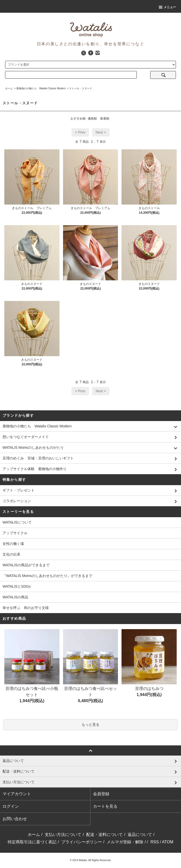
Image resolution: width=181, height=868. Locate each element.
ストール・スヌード (81, 88)
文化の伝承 (11, 554)
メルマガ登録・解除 (125, 842)
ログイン (11, 806)
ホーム (9, 88)
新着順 (105, 119)
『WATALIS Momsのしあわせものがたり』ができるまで (47, 576)
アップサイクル (15, 533)
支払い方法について (63, 835)
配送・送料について (104, 835)
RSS (155, 842)
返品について (140, 835)
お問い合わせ (15, 819)
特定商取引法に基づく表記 (32, 842)
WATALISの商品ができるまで (26, 565)
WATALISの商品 (15, 597)
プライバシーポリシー (82, 842)
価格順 (92, 119)
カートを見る (105, 806)
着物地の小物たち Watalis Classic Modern (41, 88)
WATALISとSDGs (17, 586)
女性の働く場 (13, 544)
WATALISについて (17, 522)
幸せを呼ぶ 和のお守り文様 (26, 608)
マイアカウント (17, 794)
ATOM (168, 842)
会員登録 (101, 794)
